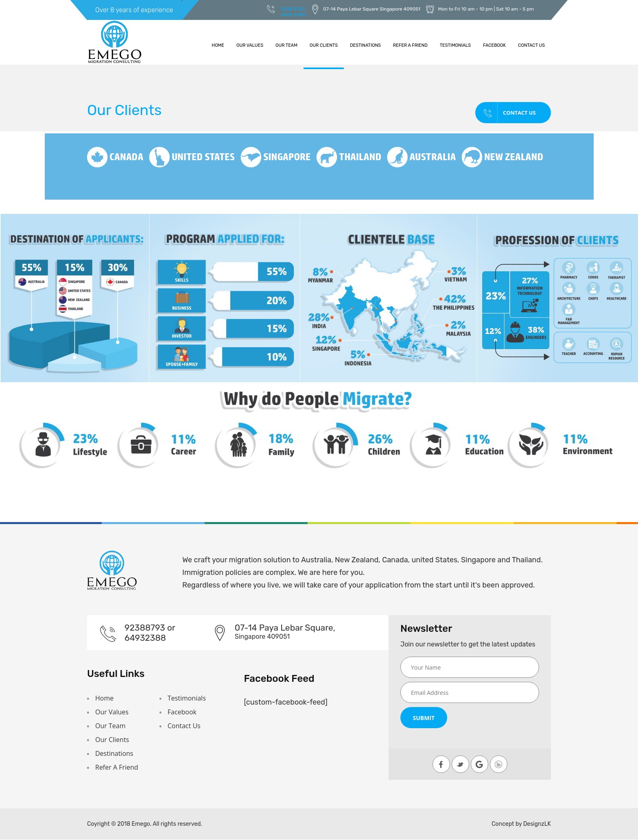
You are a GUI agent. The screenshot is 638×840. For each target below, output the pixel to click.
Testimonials (455, 45)
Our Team (286, 45)
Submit (424, 718)
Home (218, 45)
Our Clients (324, 45)
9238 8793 (293, 9)
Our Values (250, 45)
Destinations (365, 45)
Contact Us (531, 45)
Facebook (494, 45)
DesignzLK (537, 824)
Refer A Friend (410, 45)
